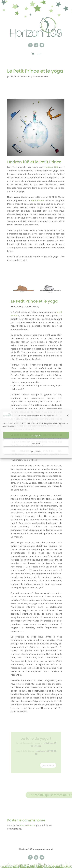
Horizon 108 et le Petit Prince (34, 162)
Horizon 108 (51, 167)
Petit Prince (38, 200)
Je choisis (36, 451)
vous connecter (28, 825)
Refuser (36, 443)
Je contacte (47, 764)
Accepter (36, 435)
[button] (68, 416)
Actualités (26, 76)
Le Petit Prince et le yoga (34, 301)
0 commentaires (40, 76)
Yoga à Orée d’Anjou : (27, 751)
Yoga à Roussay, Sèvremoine (30, 744)
